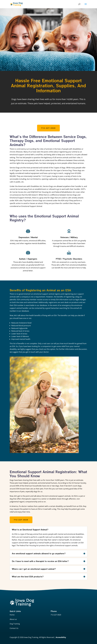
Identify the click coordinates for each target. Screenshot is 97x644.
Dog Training (15, 624)
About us (13, 619)
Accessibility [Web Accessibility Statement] (61, 637)
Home (12, 615)
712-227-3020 (48, 128)
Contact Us (14, 628)
